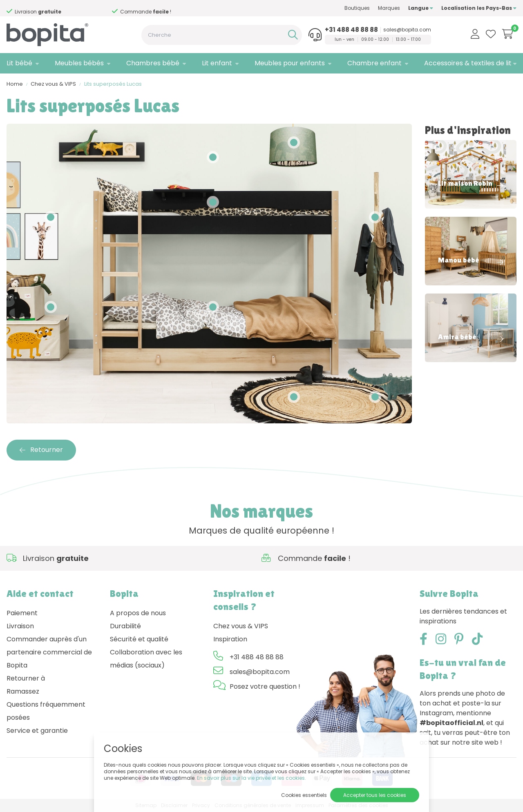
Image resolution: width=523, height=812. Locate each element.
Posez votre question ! (265, 686)
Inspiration (230, 639)
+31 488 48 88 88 (351, 30)
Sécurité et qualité (139, 639)
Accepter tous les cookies (375, 795)
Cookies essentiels (304, 795)
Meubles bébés (79, 63)
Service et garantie (37, 731)
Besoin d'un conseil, (80, 9)
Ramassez (23, 691)
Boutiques (357, 8)
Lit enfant (217, 63)
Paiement (22, 613)
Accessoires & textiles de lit (468, 63)
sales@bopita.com (407, 30)
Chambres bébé (153, 63)
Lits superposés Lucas (113, 84)
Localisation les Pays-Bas (479, 8)
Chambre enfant (374, 63)
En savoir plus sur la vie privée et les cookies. (251, 778)
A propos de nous (138, 613)
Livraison (20, 626)
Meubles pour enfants (290, 63)
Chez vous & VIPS (53, 84)
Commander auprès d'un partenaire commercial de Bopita (49, 652)
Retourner (41, 450)
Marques (389, 8)
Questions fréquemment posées (46, 711)
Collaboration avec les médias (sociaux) (146, 659)
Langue (421, 8)
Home (15, 84)
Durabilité (125, 626)
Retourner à (26, 678)
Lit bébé (19, 63)
